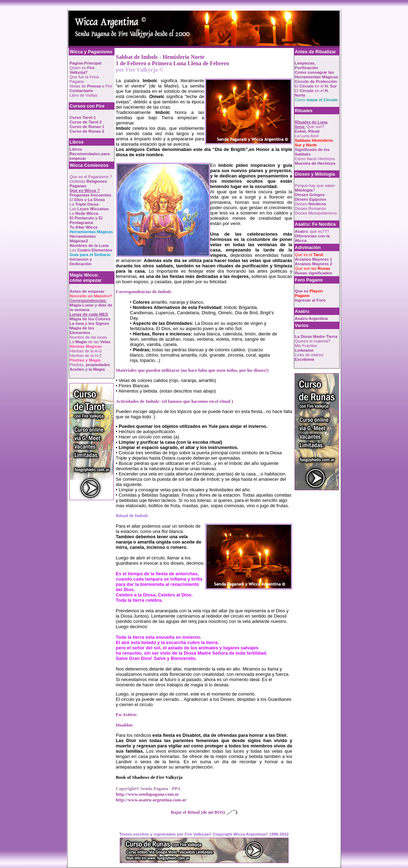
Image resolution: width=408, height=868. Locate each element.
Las (89, 209)
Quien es (82, 70)
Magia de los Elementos (82, 330)
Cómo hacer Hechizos (315, 159)
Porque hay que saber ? (315, 188)
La (84, 204)
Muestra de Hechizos (315, 163)
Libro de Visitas (84, 95)
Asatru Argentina (311, 318)
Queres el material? (313, 341)
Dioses (311, 204)
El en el (316, 86)
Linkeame (304, 350)
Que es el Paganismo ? (91, 177)
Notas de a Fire (91, 86)
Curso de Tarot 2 (86, 122)
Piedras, (90, 365)
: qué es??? (312, 231)
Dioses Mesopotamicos (316, 213)
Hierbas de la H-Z (86, 355)
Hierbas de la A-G (86, 351)
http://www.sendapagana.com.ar (148, 794)
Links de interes (309, 355)
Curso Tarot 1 (83, 117)
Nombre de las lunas (88, 337)
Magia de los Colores (90, 319)
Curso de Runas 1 (87, 126)
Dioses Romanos (310, 208)
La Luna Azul (307, 136)
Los (91, 250)
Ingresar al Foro (310, 300)
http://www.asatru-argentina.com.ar (151, 800)
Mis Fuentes (306, 345)
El (87, 199)
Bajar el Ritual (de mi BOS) (198, 812)
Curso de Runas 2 (87, 131)
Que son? (311, 124)
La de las (90, 342)
